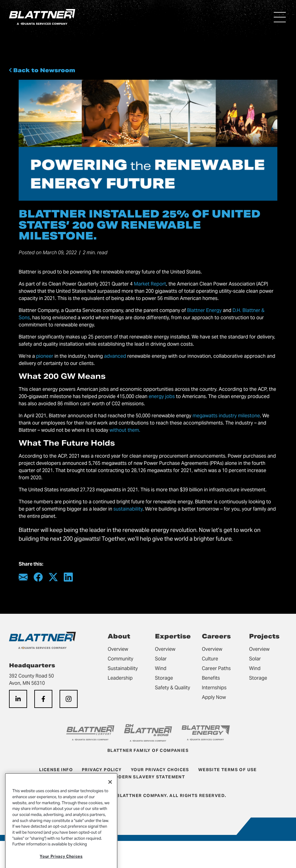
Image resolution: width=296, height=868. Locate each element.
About (119, 636)
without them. (125, 430)
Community (120, 659)
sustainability (128, 509)
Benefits (211, 678)
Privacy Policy (102, 770)
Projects (264, 636)
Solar (161, 659)
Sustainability (123, 668)
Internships (214, 688)
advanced (115, 356)
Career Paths (216, 668)
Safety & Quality (173, 688)
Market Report (150, 284)
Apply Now (214, 697)
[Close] (110, 795)
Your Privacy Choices (160, 770)
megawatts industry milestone (226, 416)
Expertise (173, 636)
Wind (161, 668)
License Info (56, 770)
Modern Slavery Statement (148, 777)
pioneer (45, 356)
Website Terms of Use (228, 770)
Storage (164, 678)
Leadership (120, 678)
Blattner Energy (204, 310)
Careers (216, 636)
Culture (210, 659)
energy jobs (162, 396)
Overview (118, 649)
